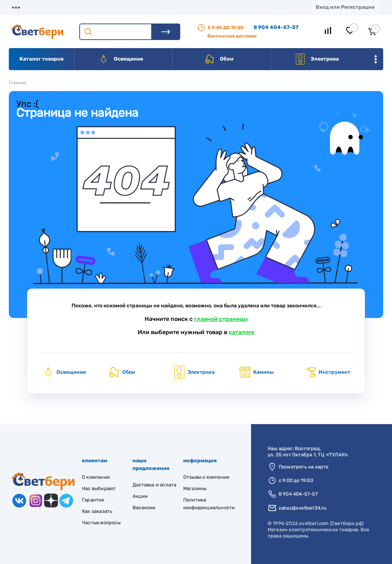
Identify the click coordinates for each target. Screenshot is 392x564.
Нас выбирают (99, 489)
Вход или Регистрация (345, 7)
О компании (68, 7)
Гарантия (93, 500)
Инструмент (327, 372)
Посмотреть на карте (304, 467)
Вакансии (144, 508)
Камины (256, 372)
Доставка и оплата (154, 485)
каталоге (242, 332)
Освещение (121, 59)
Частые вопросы (101, 523)
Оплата (153, 7)
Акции (189, 7)
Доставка (114, 7)
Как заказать (97, 511)
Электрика (317, 59)
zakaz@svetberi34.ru (303, 508)
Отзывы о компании (206, 477)
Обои (219, 59)
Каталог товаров (41, 59)
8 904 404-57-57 (276, 27)
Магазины (22, 7)
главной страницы (221, 319)
